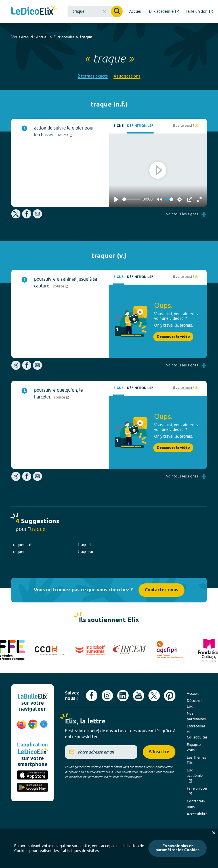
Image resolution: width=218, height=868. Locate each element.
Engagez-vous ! (194, 747)
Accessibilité (197, 814)
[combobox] (95, 12)
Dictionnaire (64, 37)
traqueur (86, 552)
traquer (18, 552)
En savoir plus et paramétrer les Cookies (178, 848)
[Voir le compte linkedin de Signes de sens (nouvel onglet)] (123, 696)
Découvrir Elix (195, 703)
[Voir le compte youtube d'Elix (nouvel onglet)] (139, 696)
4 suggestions (127, 76)
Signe (119, 126)
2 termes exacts (93, 76)
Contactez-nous (162, 590)
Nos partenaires (196, 716)
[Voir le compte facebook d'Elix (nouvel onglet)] (92, 696)
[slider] (131, 199)
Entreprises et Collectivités (197, 732)
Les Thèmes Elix (196, 760)
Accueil (42, 37)
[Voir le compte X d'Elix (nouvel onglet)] (154, 696)
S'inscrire (159, 752)
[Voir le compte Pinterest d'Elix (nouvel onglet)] (170, 696)
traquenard (21, 545)
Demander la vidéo (173, 337)
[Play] (116, 199)
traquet (85, 545)
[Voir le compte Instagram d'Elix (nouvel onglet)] (107, 696)
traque (86, 37)
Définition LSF (140, 126)
